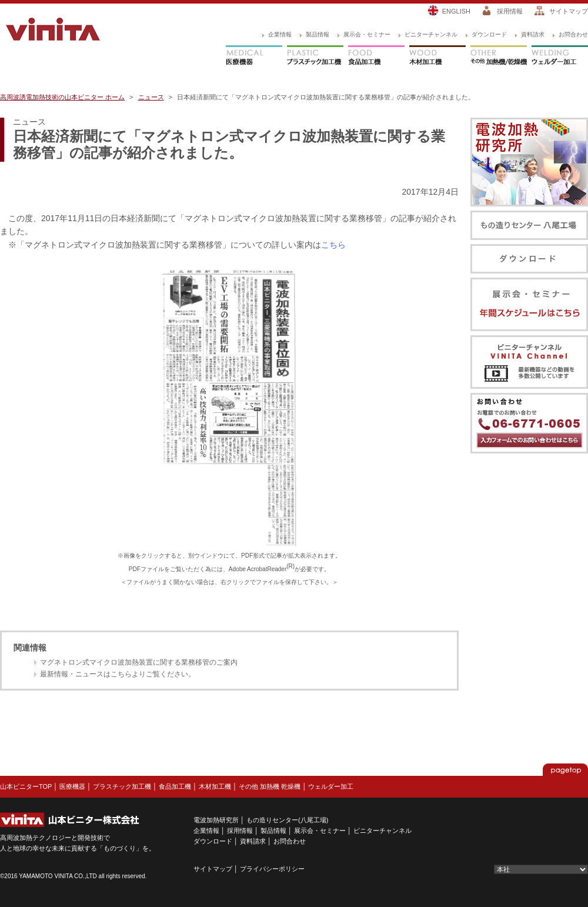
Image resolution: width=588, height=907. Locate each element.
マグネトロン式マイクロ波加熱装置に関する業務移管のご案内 (139, 662)
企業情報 (280, 34)
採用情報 (510, 11)
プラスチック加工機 (315, 56)
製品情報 (318, 34)
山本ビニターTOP (26, 786)
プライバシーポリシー (272, 869)
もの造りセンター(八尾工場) (287, 820)
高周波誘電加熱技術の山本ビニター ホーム (62, 97)
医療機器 (254, 56)
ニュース (151, 97)
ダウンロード (489, 34)
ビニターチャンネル (431, 34)
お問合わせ (573, 34)
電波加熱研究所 (216, 820)
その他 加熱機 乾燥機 (270, 786)
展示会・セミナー (367, 34)
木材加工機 (437, 56)
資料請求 (533, 34)
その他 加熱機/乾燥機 (499, 56)
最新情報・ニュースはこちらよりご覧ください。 (118, 674)
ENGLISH (456, 11)
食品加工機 (376, 56)
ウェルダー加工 (560, 56)
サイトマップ (569, 11)
